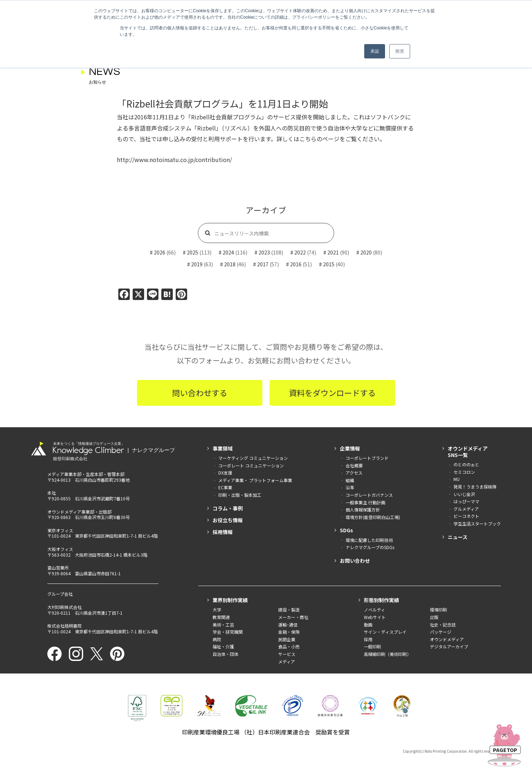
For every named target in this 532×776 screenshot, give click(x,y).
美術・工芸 (223, 625)
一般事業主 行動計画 (365, 502)
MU (457, 479)
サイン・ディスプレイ (385, 632)
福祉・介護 (223, 646)
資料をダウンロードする (332, 392)
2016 (296, 264)
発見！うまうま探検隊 (475, 487)
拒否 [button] (400, 51)
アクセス (354, 473)
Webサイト (375, 617)
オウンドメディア (447, 639)
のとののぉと (466, 464)
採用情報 (223, 532)
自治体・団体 (225, 654)
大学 (217, 610)
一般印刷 (372, 646)
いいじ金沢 (464, 494)
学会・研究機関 (228, 632)
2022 (300, 252)
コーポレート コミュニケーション (251, 465)
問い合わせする (200, 392)
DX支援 (225, 473)
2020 (366, 252)
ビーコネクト (466, 516)
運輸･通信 (288, 625)
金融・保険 (289, 632)
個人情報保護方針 (363, 510)
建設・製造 (289, 610)
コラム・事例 (228, 508)
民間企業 (287, 639)
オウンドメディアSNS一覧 (468, 452)
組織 (350, 480)
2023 (264, 252)
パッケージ (441, 632)
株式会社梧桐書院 (65, 626)
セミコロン (464, 472)
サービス (287, 654)
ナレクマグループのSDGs (370, 547)
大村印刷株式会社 (65, 607)
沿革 (350, 487)
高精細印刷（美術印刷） (388, 654)
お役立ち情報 (228, 520)
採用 (368, 639)
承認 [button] (375, 51)
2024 (228, 252)
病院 (217, 639)
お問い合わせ (355, 561)
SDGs (346, 530)
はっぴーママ (466, 501)
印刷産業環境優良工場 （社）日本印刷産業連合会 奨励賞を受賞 (266, 732)
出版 (434, 617)
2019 (197, 264)
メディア (287, 661)
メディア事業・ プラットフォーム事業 (255, 480)
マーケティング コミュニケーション (253, 458)
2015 (329, 264)
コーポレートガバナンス (369, 495)
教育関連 (221, 617)
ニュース (458, 537)
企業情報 (350, 448)
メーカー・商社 (293, 617)
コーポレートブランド (367, 458)
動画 (368, 625)
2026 (160, 252)
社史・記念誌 (443, 625)
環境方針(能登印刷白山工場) (373, 517)
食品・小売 (289, 646)
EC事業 (225, 487)
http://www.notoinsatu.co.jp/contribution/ (174, 160)
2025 (193, 252)
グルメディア (466, 509)
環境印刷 (438, 610)
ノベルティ (374, 610)
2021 (333, 252)
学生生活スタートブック (477, 523)
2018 (230, 264)
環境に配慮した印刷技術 (369, 540)
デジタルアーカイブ (449, 646)
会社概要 (354, 465)
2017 (263, 264)
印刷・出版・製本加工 (240, 495)
